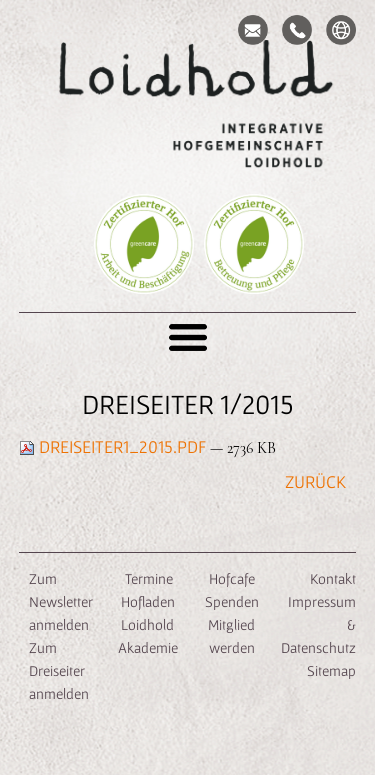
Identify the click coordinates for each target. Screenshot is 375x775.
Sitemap (331, 670)
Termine (147, 578)
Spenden (232, 601)
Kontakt (333, 578)
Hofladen (148, 601)
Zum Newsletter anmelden (61, 601)
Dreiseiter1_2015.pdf (114, 446)
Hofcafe (232, 578)
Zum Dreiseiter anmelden (59, 670)
